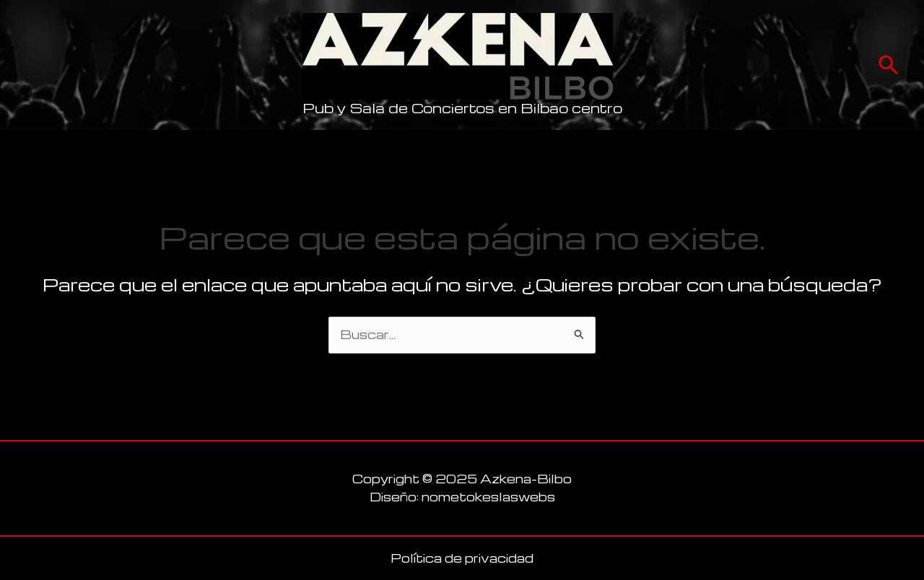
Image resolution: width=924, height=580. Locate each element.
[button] (888, 65)
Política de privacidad (462, 558)
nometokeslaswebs (488, 497)
